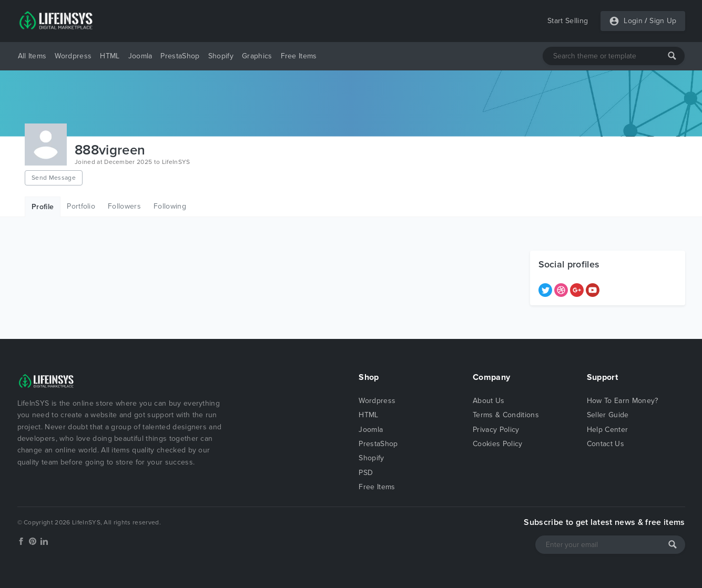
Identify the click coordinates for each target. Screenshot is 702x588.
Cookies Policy (497, 444)
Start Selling (568, 21)
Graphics (257, 56)
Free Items (299, 56)
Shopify (221, 56)
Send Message (54, 178)
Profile (43, 207)
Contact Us (606, 444)
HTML (110, 56)
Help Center (608, 430)
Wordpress (73, 56)
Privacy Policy (496, 430)
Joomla (140, 56)
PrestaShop (180, 56)
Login (633, 21)
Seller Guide (608, 415)
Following (170, 206)
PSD (366, 473)
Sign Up (663, 21)
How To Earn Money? (623, 401)
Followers (124, 206)
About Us (489, 401)
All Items (32, 56)
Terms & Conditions (506, 415)
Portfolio (81, 206)
